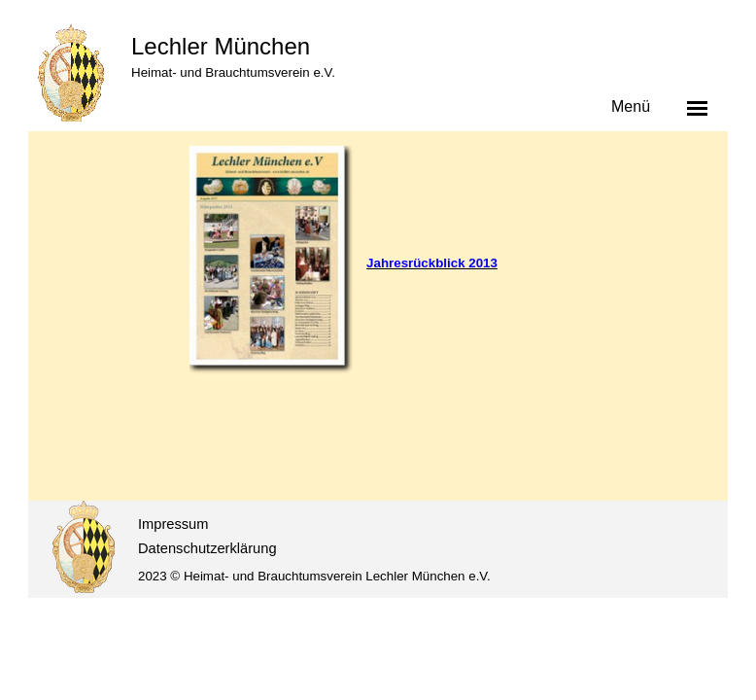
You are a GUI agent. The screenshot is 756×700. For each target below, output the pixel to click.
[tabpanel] (451, 262)
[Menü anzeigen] (698, 108)
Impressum (173, 524)
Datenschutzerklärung (207, 548)
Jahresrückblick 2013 (432, 263)
